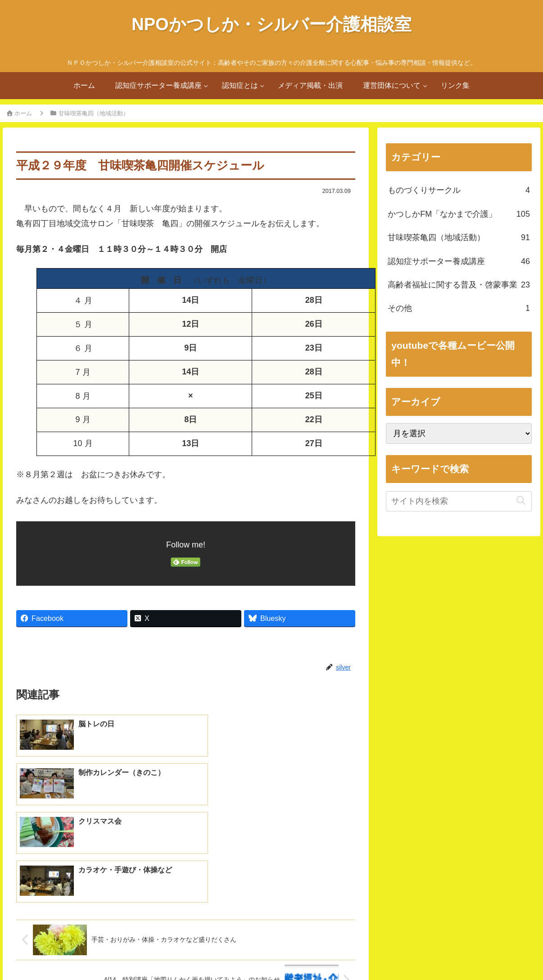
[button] (521, 501)
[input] (459, 501)
